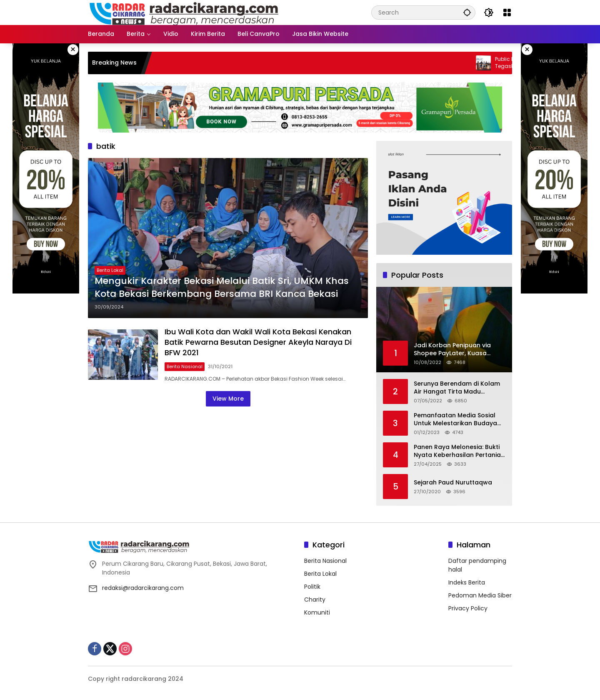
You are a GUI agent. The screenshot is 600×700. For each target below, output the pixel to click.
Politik (312, 587)
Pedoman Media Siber (480, 595)
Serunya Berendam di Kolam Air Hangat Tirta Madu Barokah (457, 388)
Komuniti (317, 612)
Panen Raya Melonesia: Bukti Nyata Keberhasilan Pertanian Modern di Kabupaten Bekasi (459, 451)
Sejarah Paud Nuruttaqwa (453, 483)
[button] (467, 12)
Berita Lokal (110, 270)
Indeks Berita (467, 582)
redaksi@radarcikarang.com (143, 588)
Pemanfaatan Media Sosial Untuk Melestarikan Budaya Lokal (455, 420)
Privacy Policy (468, 608)
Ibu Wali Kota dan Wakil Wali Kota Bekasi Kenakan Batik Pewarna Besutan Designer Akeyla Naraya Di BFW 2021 (258, 342)
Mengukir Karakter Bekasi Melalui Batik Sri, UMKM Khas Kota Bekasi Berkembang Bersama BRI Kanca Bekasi (222, 287)
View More (228, 399)
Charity (315, 600)
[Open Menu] (507, 13)
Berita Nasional (185, 366)
